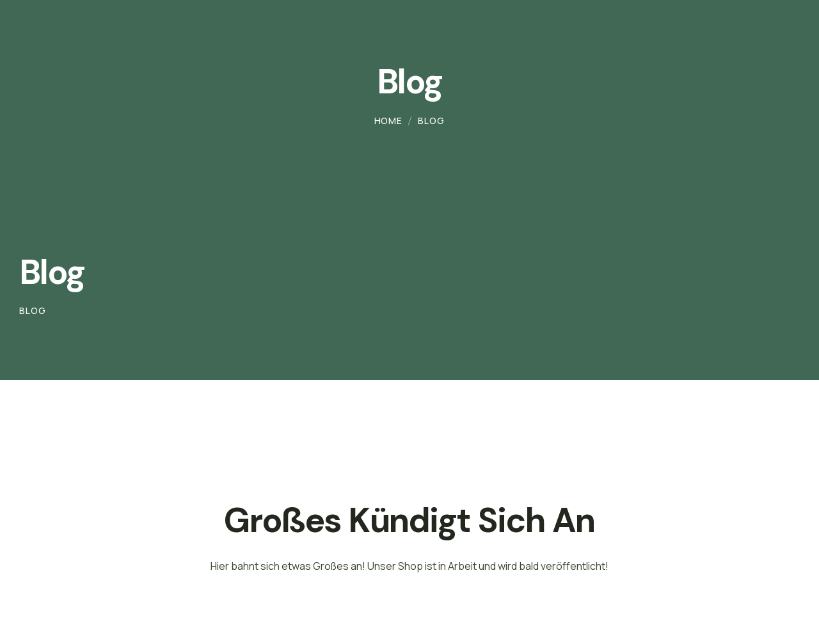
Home (388, 121)
